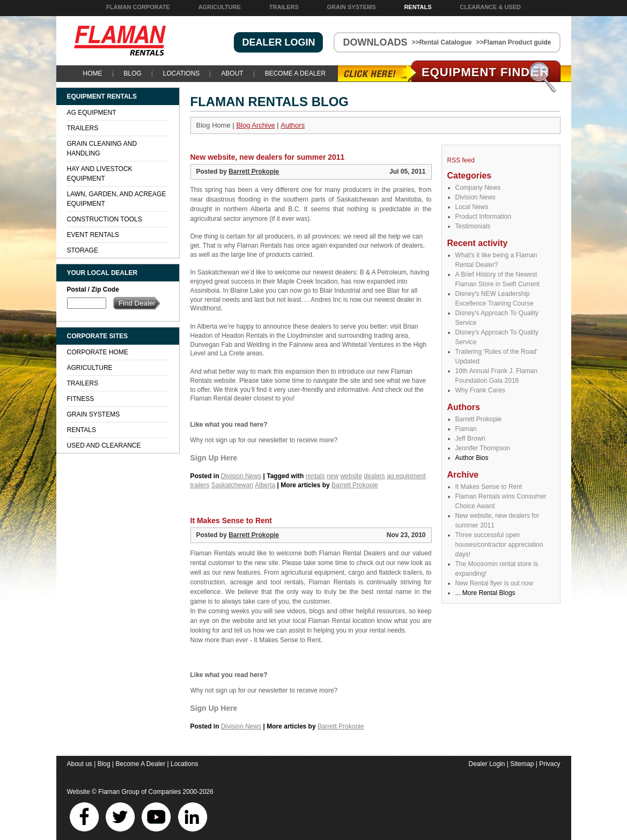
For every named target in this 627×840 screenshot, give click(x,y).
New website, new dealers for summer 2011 (268, 157)
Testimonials (473, 226)
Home (93, 73)
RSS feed (461, 160)
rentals (315, 476)
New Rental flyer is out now (494, 583)
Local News (472, 207)
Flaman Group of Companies (139, 792)
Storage (83, 250)
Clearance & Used (490, 7)
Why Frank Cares (480, 390)
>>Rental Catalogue (441, 42)
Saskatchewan (232, 485)
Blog (133, 73)
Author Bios (472, 458)
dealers (374, 476)
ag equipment (406, 476)
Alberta (265, 485)
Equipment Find (486, 72)
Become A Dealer (295, 73)
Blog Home (213, 125)
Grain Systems (352, 7)
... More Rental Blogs (485, 593)
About (232, 73)
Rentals (418, 7)
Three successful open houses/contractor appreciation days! (499, 545)
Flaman (466, 429)
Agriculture (220, 7)
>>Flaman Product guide (513, 42)
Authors (293, 125)
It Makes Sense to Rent (489, 487)
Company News (478, 188)
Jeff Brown (470, 438)
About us (80, 764)
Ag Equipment (92, 113)
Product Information (484, 217)
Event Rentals (93, 235)
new (333, 476)
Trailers (284, 7)
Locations (181, 73)
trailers (200, 485)
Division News (475, 197)
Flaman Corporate (138, 7)
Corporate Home (98, 352)
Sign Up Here (214, 458)
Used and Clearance (104, 445)
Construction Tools (105, 219)
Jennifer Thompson (483, 448)
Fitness (81, 399)
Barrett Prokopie (479, 419)
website (351, 476)
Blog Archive (255, 125)
